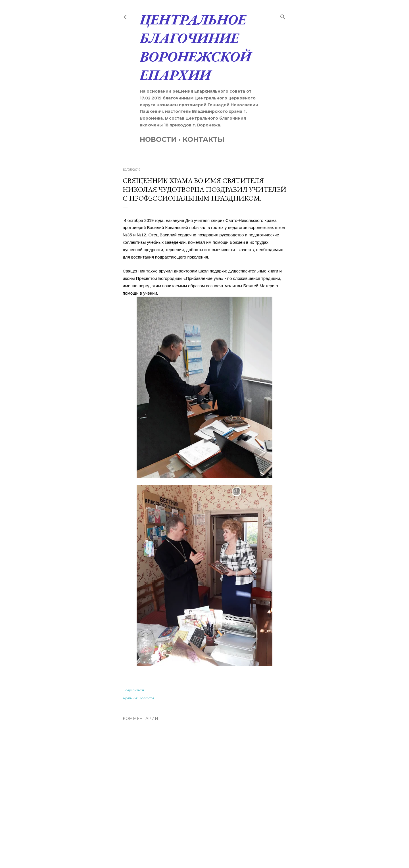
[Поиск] (283, 16)
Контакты (204, 139)
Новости (158, 139)
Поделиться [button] (133, 690)
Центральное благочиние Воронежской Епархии (195, 47)
